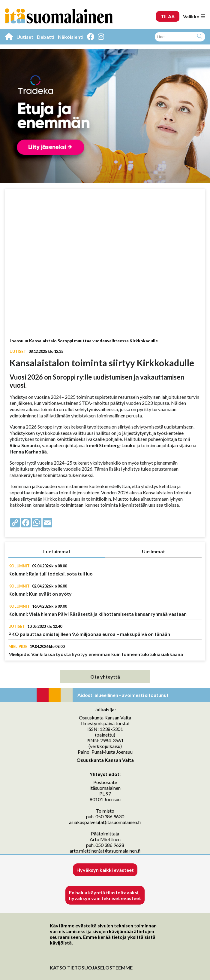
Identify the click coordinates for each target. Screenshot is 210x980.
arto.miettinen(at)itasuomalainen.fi (105, 851)
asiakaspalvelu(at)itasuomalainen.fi (105, 822)
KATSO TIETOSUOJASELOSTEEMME (91, 968)
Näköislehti (71, 37)
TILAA (168, 16)
